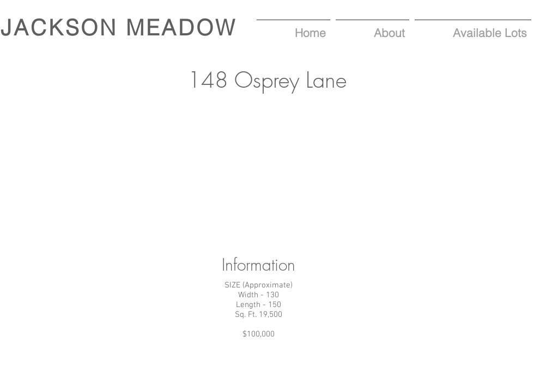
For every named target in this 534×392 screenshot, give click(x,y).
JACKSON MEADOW (119, 27)
